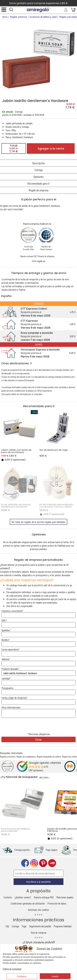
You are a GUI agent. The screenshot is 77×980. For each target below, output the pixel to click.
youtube (52, 863)
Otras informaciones (11, 707)
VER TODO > (44, 777)
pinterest (43, 863)
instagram (34, 863)
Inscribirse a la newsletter (38, 882)
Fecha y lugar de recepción (14, 698)
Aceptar (55, 976)
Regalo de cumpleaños (26, 756)
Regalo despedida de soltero (49, 756)
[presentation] (38, 725)
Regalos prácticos (8, 756)
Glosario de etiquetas (46, 256)
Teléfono (5, 659)
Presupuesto (7, 688)
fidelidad (61, 545)
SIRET (4, 620)
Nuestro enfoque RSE (28, 256)
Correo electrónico (10, 649)
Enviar (39, 739)
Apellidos (6, 630)
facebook (25, 863)
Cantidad (6, 678)
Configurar (22, 976)
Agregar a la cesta (51, 149)
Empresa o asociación (12, 611)
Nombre (5, 640)
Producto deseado (10, 669)
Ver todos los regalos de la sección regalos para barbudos (38, 522)
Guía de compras (39, 932)
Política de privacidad (12, 969)
